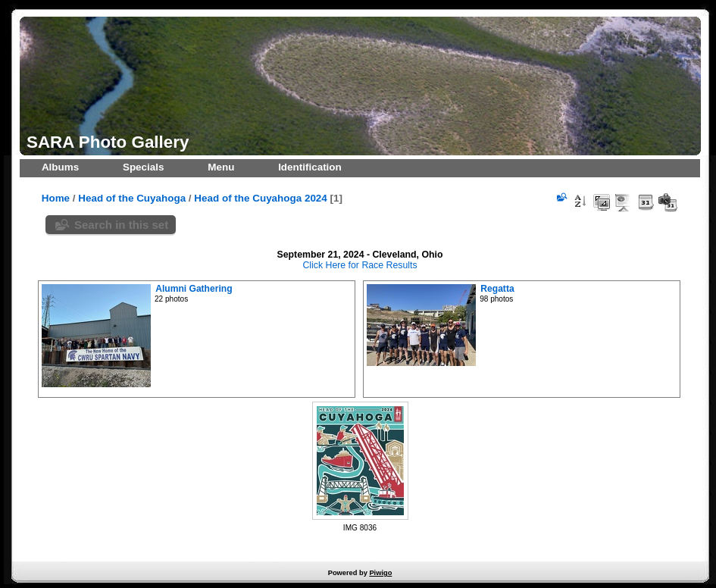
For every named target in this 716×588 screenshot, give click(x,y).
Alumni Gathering (194, 289)
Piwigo (380, 573)
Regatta (497, 289)
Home (56, 198)
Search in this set (121, 225)
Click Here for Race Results (360, 265)
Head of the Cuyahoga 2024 (260, 198)
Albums (60, 167)
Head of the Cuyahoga (132, 198)
